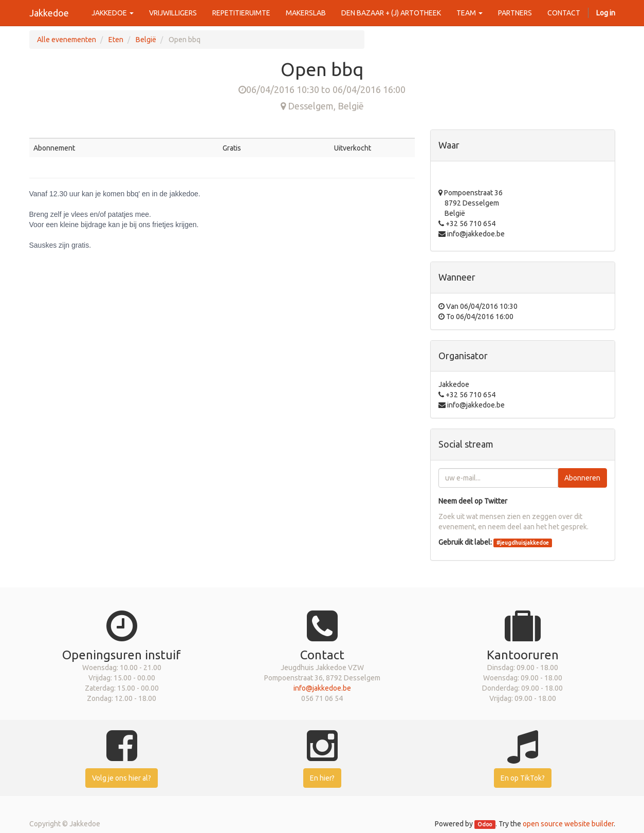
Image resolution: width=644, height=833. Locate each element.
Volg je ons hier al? (122, 778)
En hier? (322, 778)
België (146, 40)
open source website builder (568, 824)
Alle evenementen (67, 40)
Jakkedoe (49, 13)
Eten (116, 40)
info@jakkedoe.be (322, 688)
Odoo (485, 824)
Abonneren (582, 478)
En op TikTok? (523, 778)
